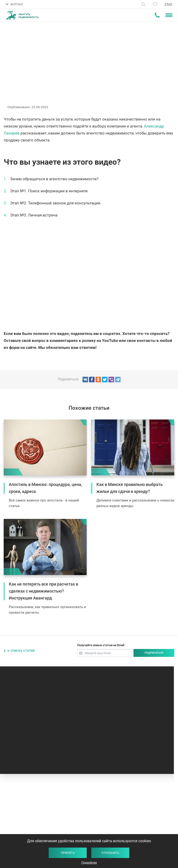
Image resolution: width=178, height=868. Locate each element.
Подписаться (154, 653)
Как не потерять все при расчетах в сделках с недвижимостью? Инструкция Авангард (43, 591)
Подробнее (89, 863)
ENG (168, 4)
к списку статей (21, 650)
